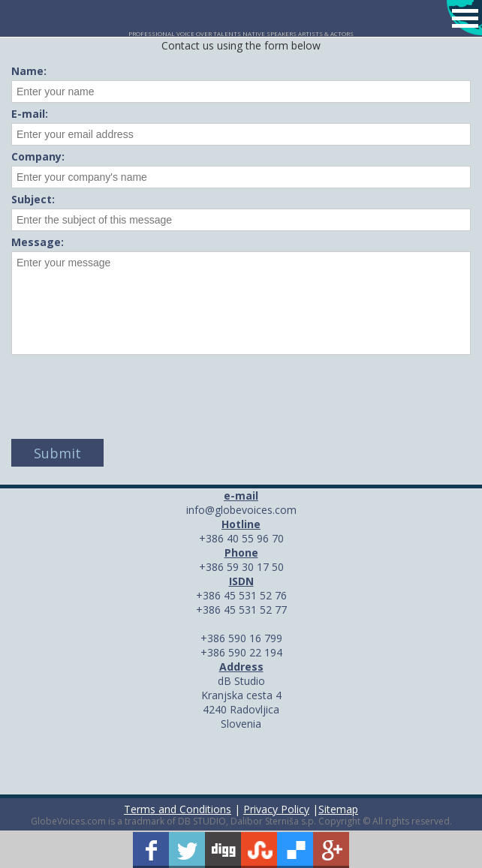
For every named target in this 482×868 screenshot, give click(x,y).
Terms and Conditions (178, 809)
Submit (57, 453)
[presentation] (125, 391)
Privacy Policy (276, 809)
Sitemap (338, 809)
